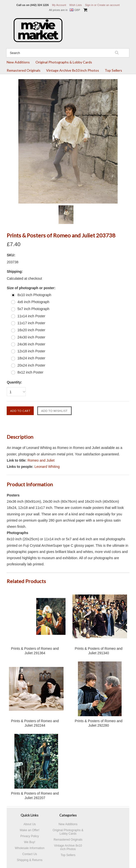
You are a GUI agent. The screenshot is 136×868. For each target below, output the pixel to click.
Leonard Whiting (47, 467)
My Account (59, 5)
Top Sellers (113, 70)
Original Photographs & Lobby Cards (64, 62)
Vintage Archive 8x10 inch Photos (73, 70)
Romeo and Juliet (41, 460)
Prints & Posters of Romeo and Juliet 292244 (35, 723)
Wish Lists (75, 5)
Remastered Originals (24, 70)
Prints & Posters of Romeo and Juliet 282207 (35, 796)
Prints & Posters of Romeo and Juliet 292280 (99, 723)
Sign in (89, 5)
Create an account (108, 5)
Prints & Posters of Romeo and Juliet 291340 (99, 651)
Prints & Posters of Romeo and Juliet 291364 (35, 651)
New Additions (18, 62)
